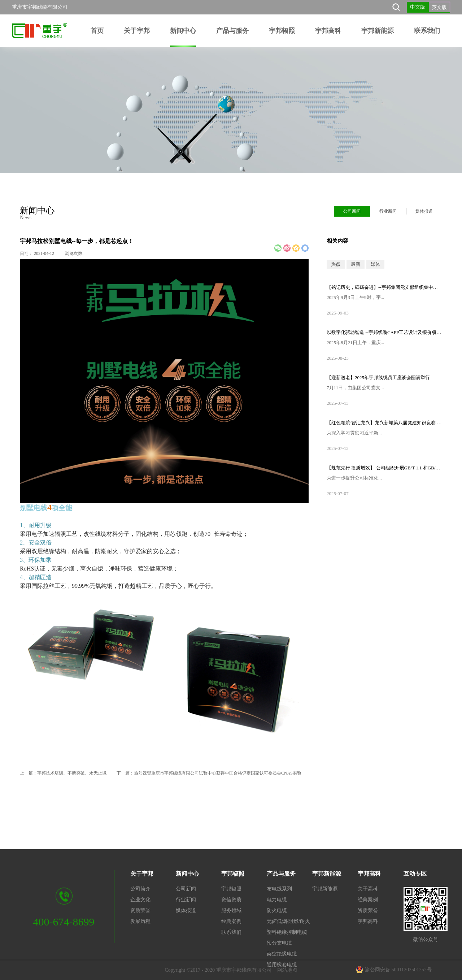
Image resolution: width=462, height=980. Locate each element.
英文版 (439, 7)
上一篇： (63, 773)
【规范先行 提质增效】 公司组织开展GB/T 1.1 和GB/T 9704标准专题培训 (384, 468)
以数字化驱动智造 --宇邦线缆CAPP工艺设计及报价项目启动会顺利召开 (384, 332)
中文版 (418, 7)
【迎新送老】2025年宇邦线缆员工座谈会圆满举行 (378, 378)
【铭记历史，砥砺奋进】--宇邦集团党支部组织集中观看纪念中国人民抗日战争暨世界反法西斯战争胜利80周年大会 (384, 287)
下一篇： (209, 773)
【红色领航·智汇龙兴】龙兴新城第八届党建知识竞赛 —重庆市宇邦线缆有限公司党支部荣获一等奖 (384, 423)
